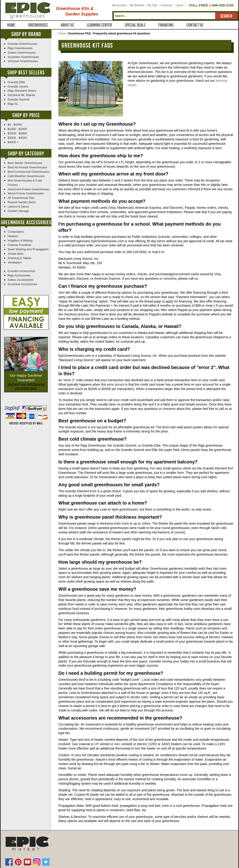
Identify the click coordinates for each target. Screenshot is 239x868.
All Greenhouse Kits (21, 198)
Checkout (166, 5)
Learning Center (99, 25)
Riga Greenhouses (20, 48)
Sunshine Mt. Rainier (22, 95)
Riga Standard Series (22, 91)
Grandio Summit (18, 99)
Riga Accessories (19, 275)
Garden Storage (18, 211)
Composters (16, 232)
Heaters (13, 236)
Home (11, 25)
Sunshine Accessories (22, 284)
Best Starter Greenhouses (25, 163)
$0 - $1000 (15, 125)
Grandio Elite (16, 82)
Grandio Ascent (18, 86)
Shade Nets (15, 254)
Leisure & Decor (18, 207)
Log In (180, 5)
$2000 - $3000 (17, 133)
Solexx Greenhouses (22, 53)
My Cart (152, 5)
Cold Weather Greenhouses (26, 176)
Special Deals (135, 25)
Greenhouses (38, 25)
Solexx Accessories (21, 280)
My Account (119, 5)
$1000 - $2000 (17, 129)
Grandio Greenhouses (22, 44)
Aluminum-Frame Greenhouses (28, 189)
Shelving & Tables (19, 258)
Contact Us (195, 25)
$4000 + (13, 142)
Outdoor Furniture (19, 245)
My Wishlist (137, 5)
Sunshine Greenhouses (23, 57)
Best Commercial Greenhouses (28, 172)
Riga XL (13, 104)
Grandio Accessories (21, 271)
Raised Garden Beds (22, 202)
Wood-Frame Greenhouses (26, 193)
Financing (166, 25)
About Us (67, 25)
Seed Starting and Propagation (28, 249)
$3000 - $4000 (17, 138)
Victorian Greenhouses (23, 61)
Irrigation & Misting (20, 240)
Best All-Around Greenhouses (27, 167)
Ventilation (15, 262)
